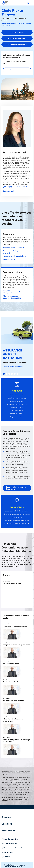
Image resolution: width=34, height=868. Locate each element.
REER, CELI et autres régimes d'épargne (13, 292)
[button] (28, 3)
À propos (6, 817)
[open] (32, 3)
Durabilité (6, 857)
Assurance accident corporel (14, 248)
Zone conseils (7, 852)
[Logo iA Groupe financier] (5, 3)
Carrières (7, 824)
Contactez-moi (9, 191)
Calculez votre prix (17, 70)
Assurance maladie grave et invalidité (13, 252)
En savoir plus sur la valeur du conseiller (16, 488)
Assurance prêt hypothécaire (14, 256)
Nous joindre (8, 830)
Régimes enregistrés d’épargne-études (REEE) (13, 297)
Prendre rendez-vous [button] (17, 38)
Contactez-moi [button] (17, 32)
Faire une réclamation (10, 844)
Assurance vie (9, 259)
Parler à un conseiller (10, 839)
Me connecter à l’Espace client (13, 848)
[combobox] (17, 44)
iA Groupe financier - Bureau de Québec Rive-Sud (16, 25)
